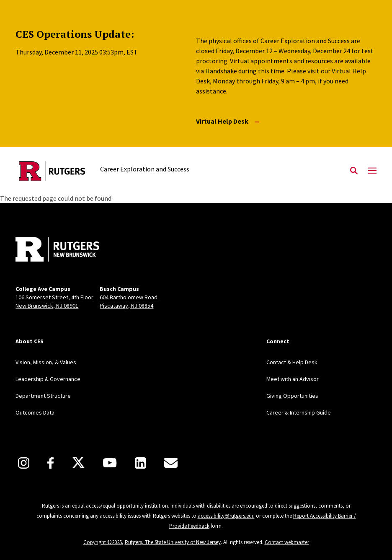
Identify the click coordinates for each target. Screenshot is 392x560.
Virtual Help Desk (227, 121)
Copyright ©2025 (103, 542)
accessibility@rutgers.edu (226, 516)
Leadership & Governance (48, 379)
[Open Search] (354, 171)
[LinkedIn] (141, 463)
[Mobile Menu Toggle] (372, 171)
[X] (78, 463)
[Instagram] (24, 463)
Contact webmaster (287, 542)
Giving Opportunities (292, 396)
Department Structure (43, 396)
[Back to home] (71, 250)
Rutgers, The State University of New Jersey (173, 542)
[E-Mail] (171, 463)
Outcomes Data (35, 412)
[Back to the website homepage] (52, 171)
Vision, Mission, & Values (46, 362)
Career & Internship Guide (299, 412)
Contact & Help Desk (292, 362)
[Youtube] (110, 463)
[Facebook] (50, 463)
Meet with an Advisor (293, 379)
